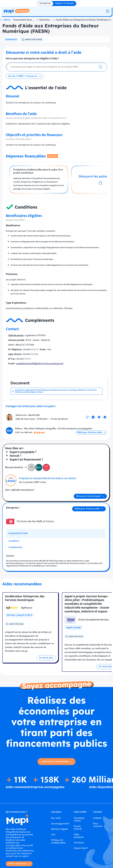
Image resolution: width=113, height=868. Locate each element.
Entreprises (45, 3)
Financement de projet (24, 20)
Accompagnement (60, 824)
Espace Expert (81, 848)
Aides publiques (79, 836)
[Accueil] (20, 821)
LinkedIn (97, 818)
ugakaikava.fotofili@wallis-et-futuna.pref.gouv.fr (40, 364)
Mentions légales (60, 829)
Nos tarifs (56, 818)
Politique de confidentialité (58, 842)
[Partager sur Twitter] (99, 417)
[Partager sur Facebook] (105, 417)
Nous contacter (98, 825)
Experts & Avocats (65, 3)
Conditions (14, 541)
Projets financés (78, 828)
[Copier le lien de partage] (87, 417)
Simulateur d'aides (79, 820)
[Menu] (108, 11)
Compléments (15, 547)
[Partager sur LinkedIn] (93, 417)
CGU (53, 835)
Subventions (45, 20)
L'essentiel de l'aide (18, 533)
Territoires (79, 843)
